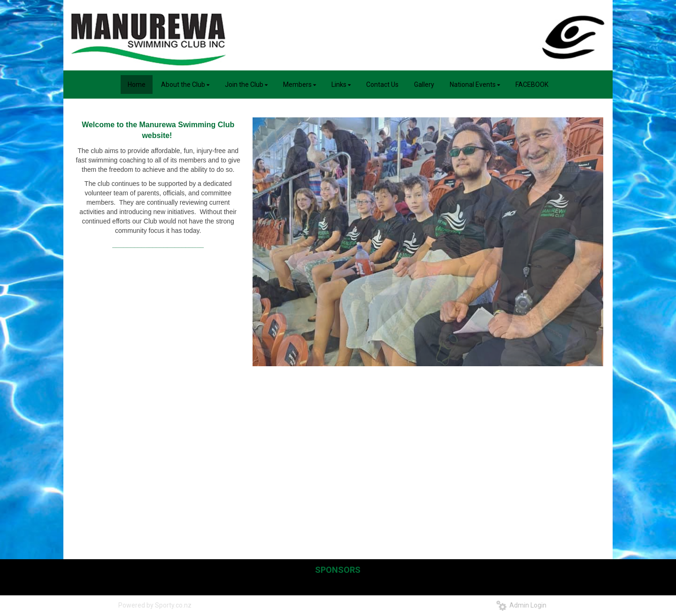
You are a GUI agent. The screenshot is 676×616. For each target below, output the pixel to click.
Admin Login (521, 605)
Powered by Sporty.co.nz (155, 605)
